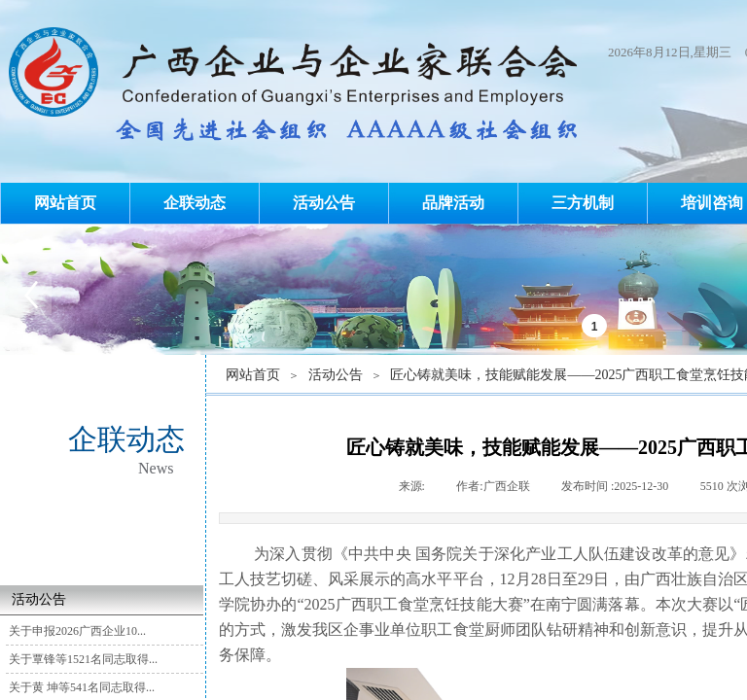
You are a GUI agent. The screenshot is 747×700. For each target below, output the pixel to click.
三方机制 (583, 203)
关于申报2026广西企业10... (77, 631)
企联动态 (195, 203)
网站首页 (65, 203)
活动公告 (324, 203)
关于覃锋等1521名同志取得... (83, 659)
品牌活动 (453, 203)
